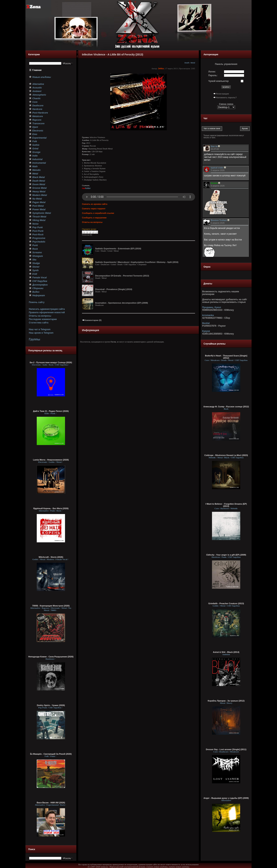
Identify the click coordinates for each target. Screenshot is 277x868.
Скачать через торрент (94, 209)
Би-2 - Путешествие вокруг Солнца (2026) (51, 362)
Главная (37, 70)
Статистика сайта (39, 323)
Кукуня (206, 331)
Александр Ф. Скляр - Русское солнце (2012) (226, 407)
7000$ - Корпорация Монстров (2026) (51, 606)
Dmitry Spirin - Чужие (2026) (51, 705)
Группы (34, 339)
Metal (193, 63)
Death (187, 63)
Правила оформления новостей (47, 312)
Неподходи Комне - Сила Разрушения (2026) (51, 657)
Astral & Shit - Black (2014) (226, 652)
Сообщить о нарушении (94, 218)
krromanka (208, 315)
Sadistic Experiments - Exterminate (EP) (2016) (118, 249)
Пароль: (213, 75)
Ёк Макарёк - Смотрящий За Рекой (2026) (51, 754)
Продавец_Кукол (212, 307)
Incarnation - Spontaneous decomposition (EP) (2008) (122, 303)
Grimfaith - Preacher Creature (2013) (226, 603)
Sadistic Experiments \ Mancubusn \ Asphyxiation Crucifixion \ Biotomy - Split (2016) (137, 262)
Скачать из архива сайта (95, 204)
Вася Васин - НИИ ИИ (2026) (51, 803)
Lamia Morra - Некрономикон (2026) (51, 460)
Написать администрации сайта (47, 309)
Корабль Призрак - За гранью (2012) (226, 701)
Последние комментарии (43, 319)
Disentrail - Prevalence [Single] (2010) (114, 289)
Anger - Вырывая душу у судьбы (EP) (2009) (226, 798)
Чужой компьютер (219, 81)
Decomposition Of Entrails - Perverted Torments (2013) (122, 276)
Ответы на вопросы (40, 316)
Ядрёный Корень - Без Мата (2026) (51, 508)
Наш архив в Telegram (41, 333)
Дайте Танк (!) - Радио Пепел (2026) (51, 411)
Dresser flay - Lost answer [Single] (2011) (226, 749)
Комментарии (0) (92, 320)
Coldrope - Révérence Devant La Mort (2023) (226, 455)
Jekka (161, 68)
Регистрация (222, 94)
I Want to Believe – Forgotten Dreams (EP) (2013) (226, 505)
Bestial (206, 323)
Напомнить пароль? (226, 97)
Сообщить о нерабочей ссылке (98, 213)
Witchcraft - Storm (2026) (51, 557)
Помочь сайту (37, 302)
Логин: (212, 72)
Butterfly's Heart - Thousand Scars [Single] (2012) (226, 357)
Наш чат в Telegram (40, 329)
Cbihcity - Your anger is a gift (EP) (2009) (226, 555)
